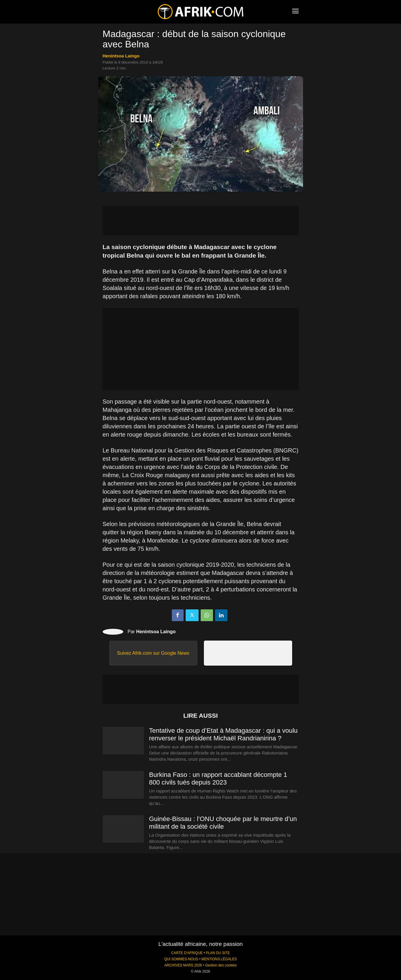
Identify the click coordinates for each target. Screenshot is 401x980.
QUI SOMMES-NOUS (181, 959)
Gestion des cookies (221, 965)
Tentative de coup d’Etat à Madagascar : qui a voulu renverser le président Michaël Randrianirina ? (223, 734)
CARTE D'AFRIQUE (187, 953)
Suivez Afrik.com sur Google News (153, 653)
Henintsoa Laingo (121, 56)
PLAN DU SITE (218, 953)
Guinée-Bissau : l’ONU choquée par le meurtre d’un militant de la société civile (223, 823)
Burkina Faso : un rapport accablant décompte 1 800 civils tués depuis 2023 (218, 778)
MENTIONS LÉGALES (219, 959)
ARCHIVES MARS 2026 (183, 965)
